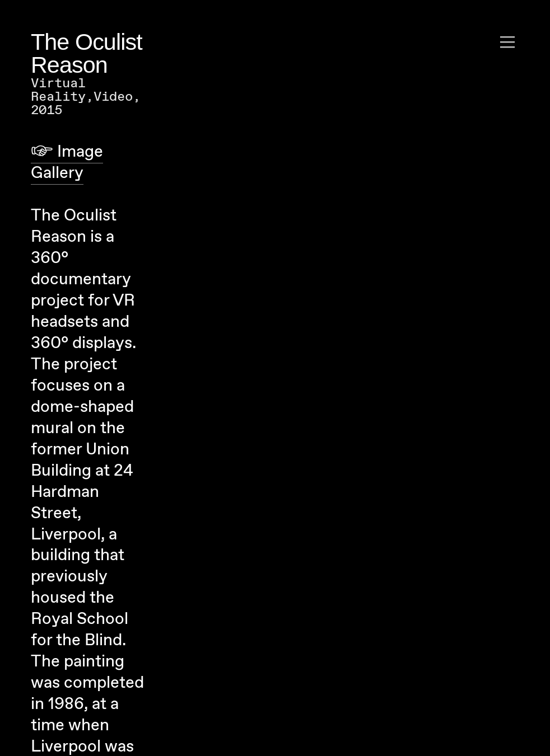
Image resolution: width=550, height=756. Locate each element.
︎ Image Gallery (67, 163)
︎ (507, 43)
